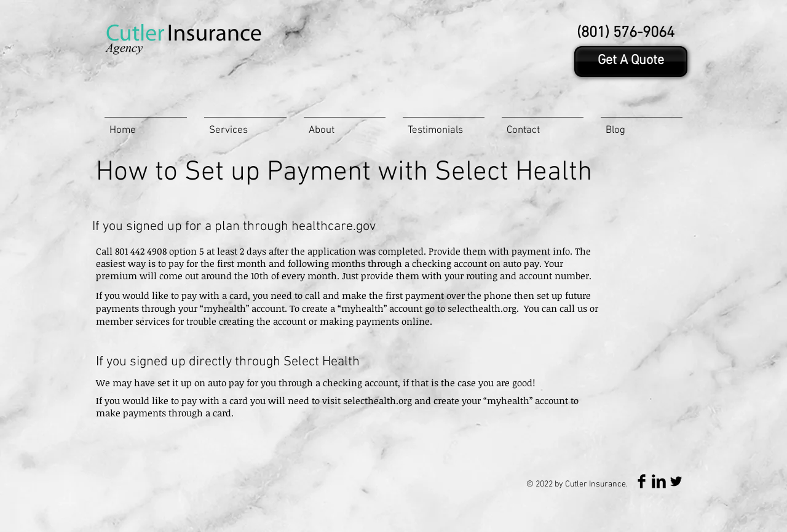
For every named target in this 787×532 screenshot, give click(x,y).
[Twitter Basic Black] (676, 481)
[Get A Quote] (631, 62)
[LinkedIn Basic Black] (659, 481)
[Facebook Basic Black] (642, 481)
